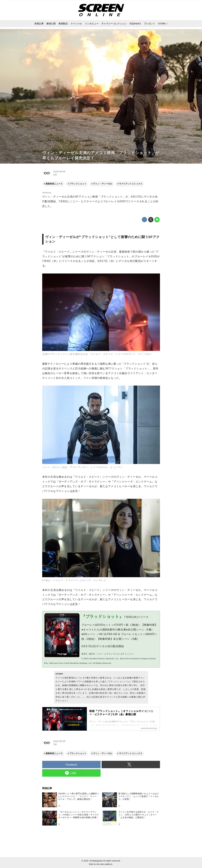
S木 (55, 175)
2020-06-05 (59, 172)
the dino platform (104, 864)
